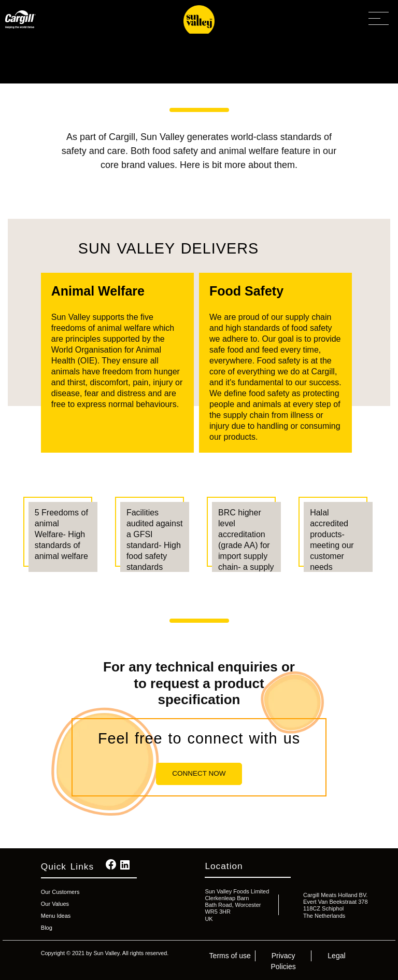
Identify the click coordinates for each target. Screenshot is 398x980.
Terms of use (230, 956)
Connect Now (199, 773)
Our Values (55, 904)
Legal (336, 956)
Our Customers (60, 892)
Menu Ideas (56, 916)
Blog (47, 928)
